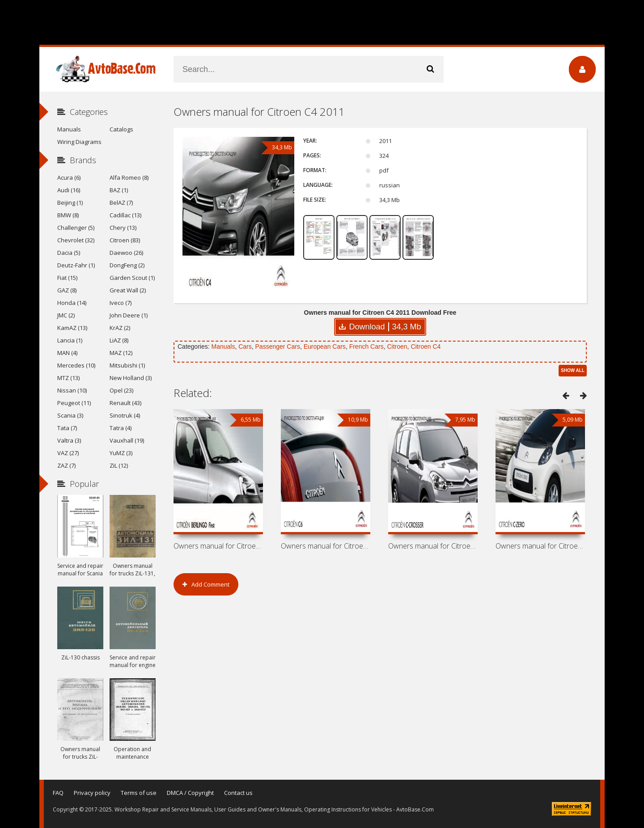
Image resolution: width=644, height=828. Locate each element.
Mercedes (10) (76, 365)
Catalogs (121, 129)
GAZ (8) (67, 290)
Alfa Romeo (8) (129, 177)
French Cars (366, 346)
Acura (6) (69, 177)
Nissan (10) (72, 390)
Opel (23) (121, 390)
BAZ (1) (119, 190)
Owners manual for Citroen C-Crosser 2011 (433, 546)
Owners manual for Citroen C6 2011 (326, 546)
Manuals (223, 346)
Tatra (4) (121, 428)
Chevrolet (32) (76, 240)
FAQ (58, 793)
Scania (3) (70, 415)
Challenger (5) (76, 228)
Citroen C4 (426, 346)
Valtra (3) (69, 440)
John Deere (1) (129, 315)
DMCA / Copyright (190, 793)
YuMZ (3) (121, 453)
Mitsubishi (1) (127, 365)
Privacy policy (92, 793)
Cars (245, 346)
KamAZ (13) (72, 328)
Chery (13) (123, 228)
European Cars (325, 346)
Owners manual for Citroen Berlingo (218, 546)
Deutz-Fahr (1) (76, 265)
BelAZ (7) (121, 203)
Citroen (397, 346)
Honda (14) (72, 303)
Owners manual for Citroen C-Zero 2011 (540, 546)
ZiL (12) (119, 465)
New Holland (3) (131, 378)
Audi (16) (69, 190)
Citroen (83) (125, 240)
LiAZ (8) (119, 340)
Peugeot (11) (74, 403)
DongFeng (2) (127, 265)
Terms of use (139, 793)
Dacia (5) (69, 253)
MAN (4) (67, 353)
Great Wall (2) (128, 290)
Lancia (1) (70, 340)
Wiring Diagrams (79, 142)
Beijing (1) (70, 203)
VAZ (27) (68, 453)
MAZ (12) (121, 353)
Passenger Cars (278, 346)
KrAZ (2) (120, 328)
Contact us (238, 793)
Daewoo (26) (126, 253)
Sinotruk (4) (125, 415)
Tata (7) (67, 428)
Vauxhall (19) (127, 440)
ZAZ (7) (66, 465)
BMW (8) (68, 215)
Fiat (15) (67, 278)
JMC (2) (66, 315)
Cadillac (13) (125, 215)
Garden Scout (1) (132, 278)
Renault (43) (125, 403)
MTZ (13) (68, 378)
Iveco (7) (121, 303)
